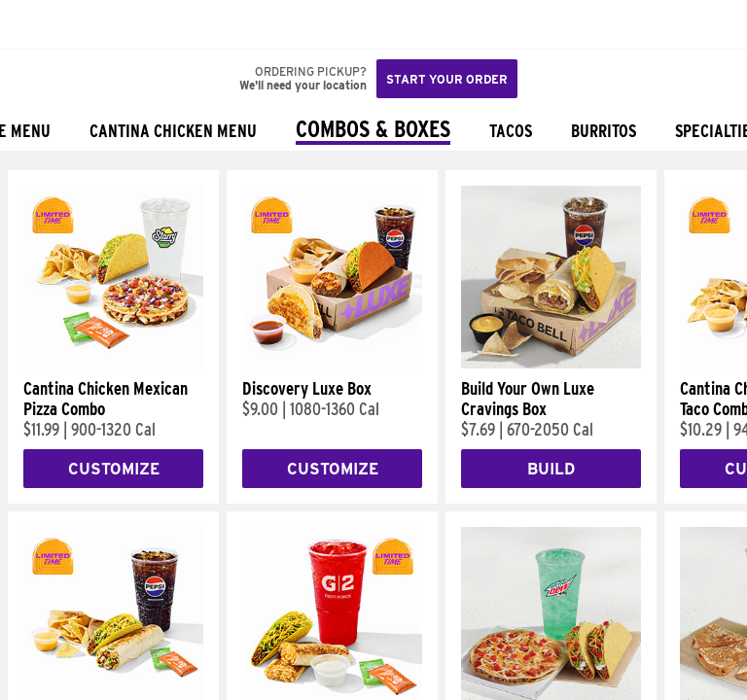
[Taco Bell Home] (34, 24)
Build (551, 469)
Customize (114, 469)
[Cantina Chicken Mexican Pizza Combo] (113, 364)
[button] (80, 24)
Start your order (447, 79)
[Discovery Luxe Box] (332, 364)
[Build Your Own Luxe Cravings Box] (551, 364)
